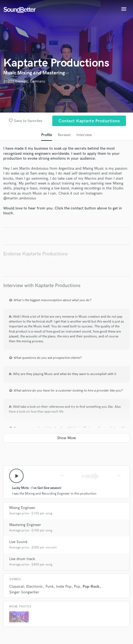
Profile (47, 135)
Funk (50, 586)
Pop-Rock (91, 586)
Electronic (35, 586)
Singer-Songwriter (24, 592)
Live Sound (18, 542)
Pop (77, 586)
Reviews (64, 135)
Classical (17, 586)
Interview (84, 135)
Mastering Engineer (25, 525)
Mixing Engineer (22, 508)
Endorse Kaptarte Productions (35, 254)
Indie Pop (64, 586)
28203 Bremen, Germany (24, 81)
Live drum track (22, 559)
